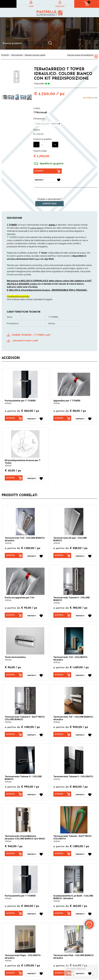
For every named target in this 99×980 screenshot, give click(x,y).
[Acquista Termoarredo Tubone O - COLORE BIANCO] (14, 790)
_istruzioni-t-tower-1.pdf (25, 340)
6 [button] (23, 107)
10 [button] (19, 111)
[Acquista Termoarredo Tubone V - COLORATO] (62, 790)
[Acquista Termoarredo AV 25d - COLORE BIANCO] (62, 554)
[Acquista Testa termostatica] (14, 672)
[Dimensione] (47, 124)
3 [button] (11, 107)
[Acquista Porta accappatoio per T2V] (14, 613)
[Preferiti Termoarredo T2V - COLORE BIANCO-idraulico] (35, 554)
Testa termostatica (15, 654)
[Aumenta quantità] (55, 145)
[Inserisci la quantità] (46, 145)
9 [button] (15, 111)
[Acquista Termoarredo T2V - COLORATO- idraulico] (62, 672)
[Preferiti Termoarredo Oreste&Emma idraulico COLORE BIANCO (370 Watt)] (35, 850)
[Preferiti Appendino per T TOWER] (83, 418)
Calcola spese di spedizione (80, 55)
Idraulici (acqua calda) (35, 55)
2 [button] (7, 107)
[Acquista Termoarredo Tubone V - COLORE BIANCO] (62, 613)
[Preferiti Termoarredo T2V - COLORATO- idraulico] (83, 672)
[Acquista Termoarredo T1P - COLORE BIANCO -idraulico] (62, 731)
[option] (5, 97)
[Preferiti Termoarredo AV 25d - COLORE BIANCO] (83, 554)
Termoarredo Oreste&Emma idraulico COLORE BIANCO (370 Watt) (25, 833)
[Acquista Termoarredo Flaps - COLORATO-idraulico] (14, 968)
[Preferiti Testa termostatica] (35, 672)
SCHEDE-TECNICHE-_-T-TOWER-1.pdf (31, 334)
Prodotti (5, 55)
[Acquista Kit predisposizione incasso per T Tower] (14, 477)
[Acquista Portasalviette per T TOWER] (14, 418)
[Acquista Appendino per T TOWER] (62, 418)
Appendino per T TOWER (67, 400)
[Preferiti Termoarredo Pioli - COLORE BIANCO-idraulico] (83, 968)
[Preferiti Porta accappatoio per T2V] (35, 613)
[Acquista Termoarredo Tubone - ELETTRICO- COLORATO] (62, 849)
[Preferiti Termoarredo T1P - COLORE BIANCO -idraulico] (83, 731)
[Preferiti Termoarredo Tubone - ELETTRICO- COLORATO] (83, 850)
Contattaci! (49, 203)
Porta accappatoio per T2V (20, 595)
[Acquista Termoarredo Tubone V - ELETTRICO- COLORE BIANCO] (14, 731)
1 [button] (4, 107)
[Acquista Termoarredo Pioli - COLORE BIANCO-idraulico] (62, 968)
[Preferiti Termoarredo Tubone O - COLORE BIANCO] (35, 790)
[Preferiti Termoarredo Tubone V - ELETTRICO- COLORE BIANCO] (35, 731)
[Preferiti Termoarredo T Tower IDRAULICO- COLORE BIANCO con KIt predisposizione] (48, 179)
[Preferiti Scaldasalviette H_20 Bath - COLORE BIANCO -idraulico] (83, 909)
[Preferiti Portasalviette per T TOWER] (35, 418)
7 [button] (27, 107)
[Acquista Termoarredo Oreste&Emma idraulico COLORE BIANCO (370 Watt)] (14, 849)
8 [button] (31, 107)
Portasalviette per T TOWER (20, 400)
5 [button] (19, 107)
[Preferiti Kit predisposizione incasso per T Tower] (35, 477)
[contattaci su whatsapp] (89, 924)
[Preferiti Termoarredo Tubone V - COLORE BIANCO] (83, 613)
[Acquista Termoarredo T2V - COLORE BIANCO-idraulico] (14, 554)
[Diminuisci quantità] (36, 145)
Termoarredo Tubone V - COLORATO (73, 773)
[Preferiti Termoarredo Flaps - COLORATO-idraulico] (35, 968)
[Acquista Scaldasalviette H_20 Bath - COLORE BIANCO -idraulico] (62, 909)
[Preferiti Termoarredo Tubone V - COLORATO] (83, 790)
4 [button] (15, 107)
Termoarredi (17, 55)
